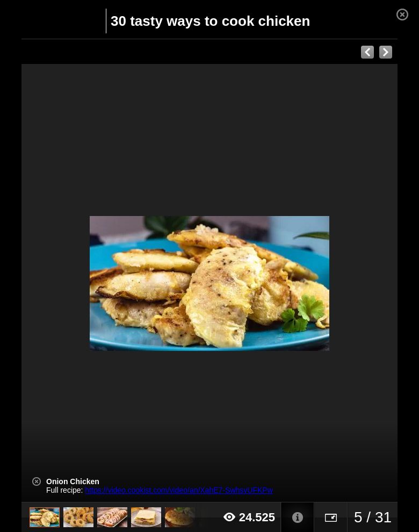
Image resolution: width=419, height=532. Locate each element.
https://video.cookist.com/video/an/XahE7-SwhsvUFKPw (179, 490)
